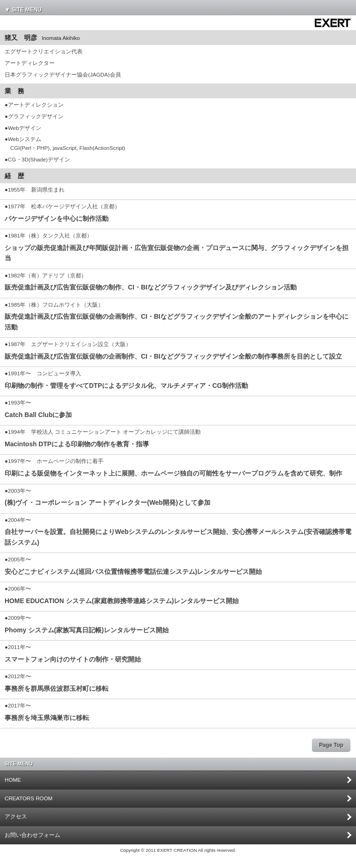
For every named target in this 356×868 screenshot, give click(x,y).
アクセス (16, 816)
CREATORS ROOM (29, 798)
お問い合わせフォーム (32, 835)
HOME (13, 780)
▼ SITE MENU (23, 10)
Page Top (331, 745)
